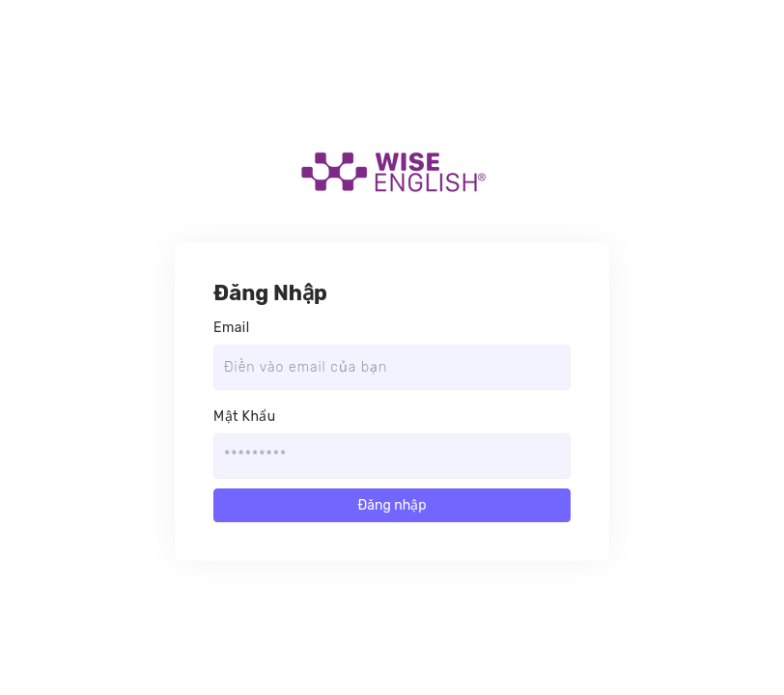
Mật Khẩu (245, 417)
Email (231, 328)
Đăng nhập (392, 505)
